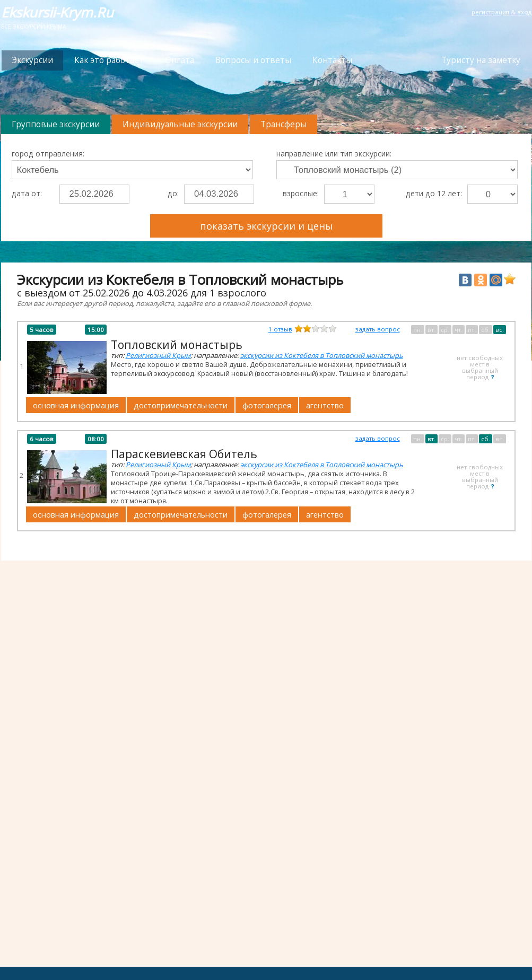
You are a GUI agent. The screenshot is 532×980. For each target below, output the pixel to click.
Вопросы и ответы (253, 60)
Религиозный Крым (158, 355)
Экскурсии (32, 60)
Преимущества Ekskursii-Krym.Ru (457, 221)
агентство (325, 405)
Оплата (180, 60)
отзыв (280, 329)
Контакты (332, 60)
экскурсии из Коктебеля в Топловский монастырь (322, 355)
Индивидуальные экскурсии (180, 124)
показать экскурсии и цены (266, 226)
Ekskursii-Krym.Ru (57, 12)
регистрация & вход (502, 12)
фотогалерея (267, 405)
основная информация (76, 405)
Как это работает (109, 60)
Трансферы (284, 124)
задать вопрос (378, 329)
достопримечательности (181, 405)
